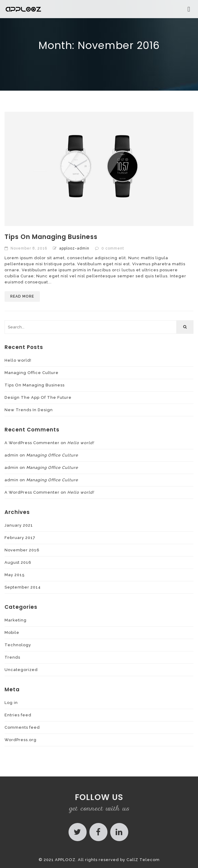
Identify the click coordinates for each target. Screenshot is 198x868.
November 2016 (22, 550)
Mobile (12, 632)
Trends (12, 657)
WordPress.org (21, 740)
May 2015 (15, 575)
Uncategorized (21, 670)
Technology (18, 645)
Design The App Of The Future (38, 397)
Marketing (16, 620)
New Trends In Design (29, 410)
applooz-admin (74, 248)
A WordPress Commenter (32, 443)
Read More (22, 296)
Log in (11, 703)
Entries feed (18, 715)
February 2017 (20, 538)
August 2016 (18, 562)
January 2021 (19, 525)
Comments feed (22, 727)
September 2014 (23, 587)
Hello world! (18, 360)
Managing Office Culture (32, 373)
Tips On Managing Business (51, 237)
